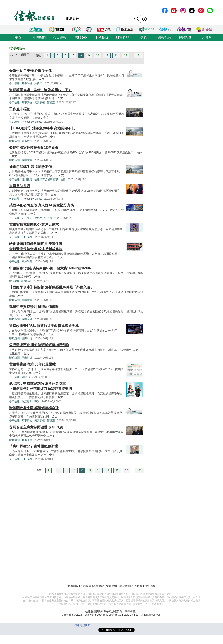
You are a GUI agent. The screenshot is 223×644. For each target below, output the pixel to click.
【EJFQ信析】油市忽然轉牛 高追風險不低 (42, 128)
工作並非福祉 (20, 109)
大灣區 (206, 37)
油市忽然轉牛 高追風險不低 (30, 167)
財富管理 (123, 37)
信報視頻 (164, 37)
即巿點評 (26, 281)
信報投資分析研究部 (46, 179)
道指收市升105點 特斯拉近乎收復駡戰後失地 (44, 326)
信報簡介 (73, 586)
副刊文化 (27, 218)
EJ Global (27, 237)
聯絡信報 (150, 586)
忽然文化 (40, 218)
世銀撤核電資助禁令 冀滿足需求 (34, 224)
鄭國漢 (51, 102)
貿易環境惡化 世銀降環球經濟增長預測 (39, 345)
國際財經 (27, 160)
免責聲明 (111, 586)
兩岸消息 (27, 262)
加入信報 (137, 586)
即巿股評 (27, 141)
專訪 (37, 401)
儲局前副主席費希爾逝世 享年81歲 (36, 427)
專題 (144, 37)
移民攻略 (185, 37)
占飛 (50, 218)
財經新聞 (27, 401)
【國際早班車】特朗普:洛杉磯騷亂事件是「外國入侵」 (52, 287)
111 (139, 55)
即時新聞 (39, 37)
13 (125, 55)
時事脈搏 (27, 440)
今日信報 (60, 37)
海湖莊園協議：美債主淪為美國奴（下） (41, 90)
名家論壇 (14, 122)
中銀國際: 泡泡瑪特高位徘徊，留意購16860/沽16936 (50, 268)
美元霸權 (40, 102)
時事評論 (27, 83)
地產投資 (102, 37)
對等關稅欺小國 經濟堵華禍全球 (34, 408)
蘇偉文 (38, 83)
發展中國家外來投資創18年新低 (34, 148)
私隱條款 (99, 586)
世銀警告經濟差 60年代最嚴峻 (32, 364)
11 (107, 55)
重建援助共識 (20, 186)
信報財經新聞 (82, 625)
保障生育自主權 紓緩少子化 (30, 71)
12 (116, 55)
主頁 (18, 37)
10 (97, 55)
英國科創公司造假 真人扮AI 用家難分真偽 (41, 205)
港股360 (81, 37)
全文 (42, 79)
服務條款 (86, 586)
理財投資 (27, 179)
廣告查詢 (124, 586)
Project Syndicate (32, 122)
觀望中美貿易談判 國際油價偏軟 (34, 307)
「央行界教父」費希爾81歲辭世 (34, 446)
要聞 (24, 377)
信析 (63, 179)
